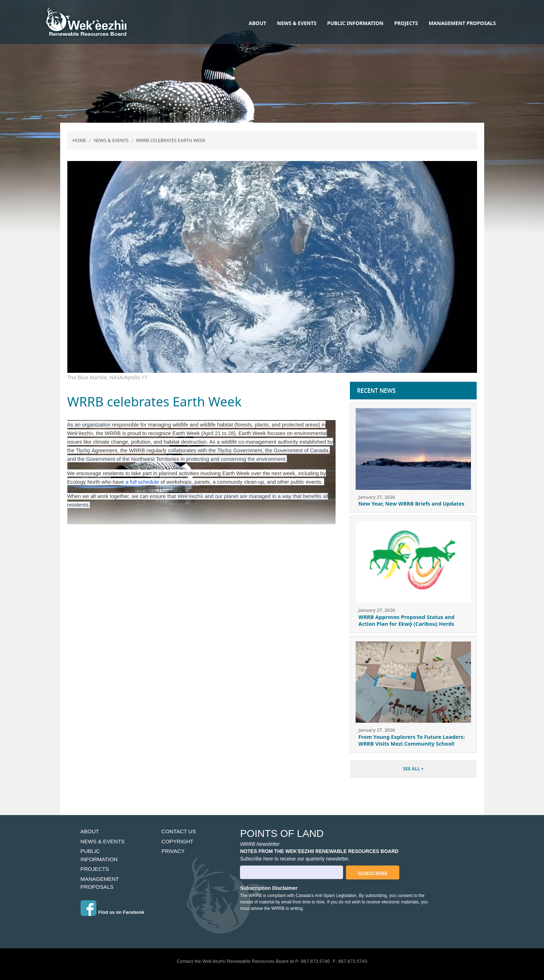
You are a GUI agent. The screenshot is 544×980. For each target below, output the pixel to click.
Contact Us (179, 831)
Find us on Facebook (121, 912)
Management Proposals (462, 23)
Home (80, 140)
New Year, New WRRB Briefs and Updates (411, 503)
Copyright (177, 841)
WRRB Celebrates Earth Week (171, 140)
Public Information (355, 23)
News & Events (297, 23)
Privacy (173, 851)
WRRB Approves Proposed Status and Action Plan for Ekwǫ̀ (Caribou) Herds (406, 620)
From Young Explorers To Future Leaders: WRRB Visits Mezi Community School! (412, 740)
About (258, 23)
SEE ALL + (413, 769)
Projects (406, 23)
